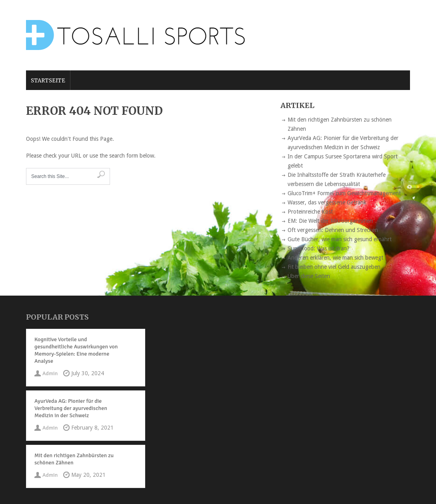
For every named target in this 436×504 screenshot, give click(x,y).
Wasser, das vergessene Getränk (327, 202)
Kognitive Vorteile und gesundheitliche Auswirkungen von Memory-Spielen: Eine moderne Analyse (76, 350)
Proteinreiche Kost (310, 212)
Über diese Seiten (309, 276)
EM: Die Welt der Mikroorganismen (330, 221)
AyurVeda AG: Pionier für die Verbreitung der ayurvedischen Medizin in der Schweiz (71, 408)
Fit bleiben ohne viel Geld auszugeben (334, 267)
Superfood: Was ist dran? (319, 248)
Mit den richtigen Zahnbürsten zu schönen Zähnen (74, 459)
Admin (50, 373)
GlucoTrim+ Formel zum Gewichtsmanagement (344, 193)
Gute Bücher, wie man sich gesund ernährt (340, 239)
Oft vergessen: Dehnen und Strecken (333, 230)
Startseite (48, 81)
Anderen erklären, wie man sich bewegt (335, 258)
